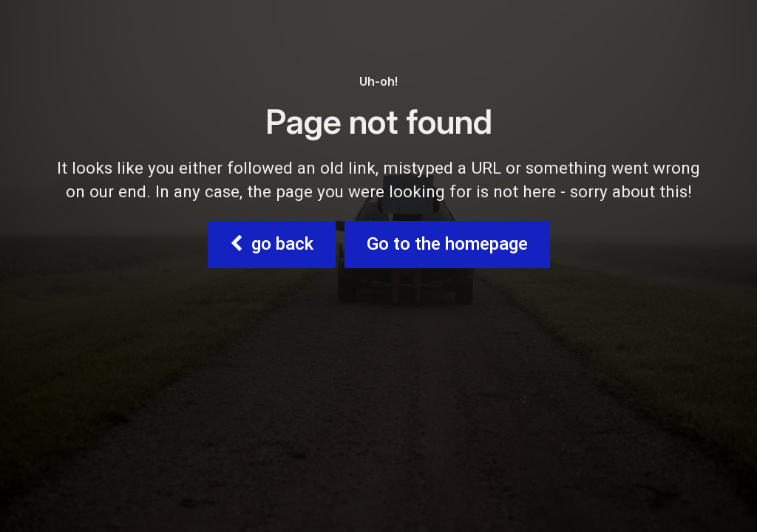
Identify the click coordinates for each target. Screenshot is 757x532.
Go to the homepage (447, 244)
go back (272, 244)
